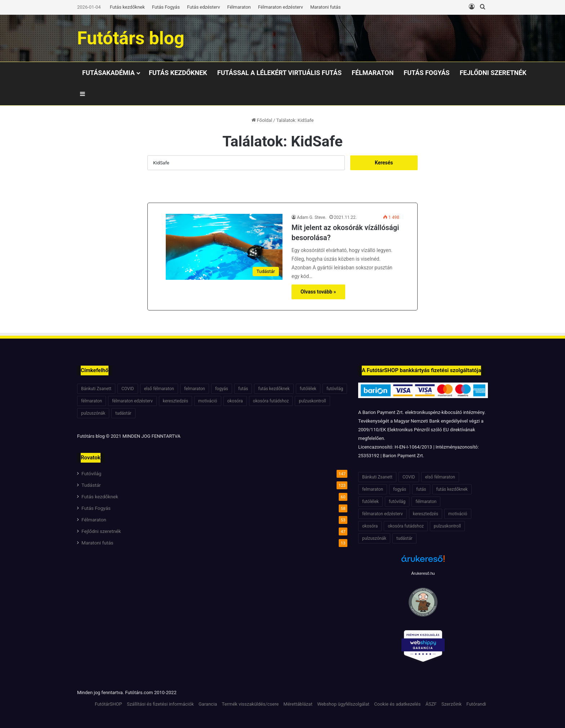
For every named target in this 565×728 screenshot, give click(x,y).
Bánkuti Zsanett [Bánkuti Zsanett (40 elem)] (96, 389)
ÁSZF (431, 704)
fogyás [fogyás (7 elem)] (222, 389)
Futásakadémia (108, 73)
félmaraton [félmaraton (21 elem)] (92, 401)
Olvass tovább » (318, 292)
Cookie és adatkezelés (397, 704)
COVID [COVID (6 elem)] (128, 389)
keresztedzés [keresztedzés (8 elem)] (175, 401)
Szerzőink (451, 704)
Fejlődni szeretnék (493, 73)
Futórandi (476, 704)
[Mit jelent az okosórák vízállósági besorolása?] (224, 247)
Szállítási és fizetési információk (160, 704)
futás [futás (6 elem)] (243, 389)
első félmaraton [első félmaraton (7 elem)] (159, 389)
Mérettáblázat (298, 704)
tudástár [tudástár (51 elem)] (123, 413)
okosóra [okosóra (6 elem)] (235, 401)
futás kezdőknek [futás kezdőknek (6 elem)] (274, 389)
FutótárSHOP (108, 704)
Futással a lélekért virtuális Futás (279, 73)
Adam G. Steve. (312, 217)
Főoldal (262, 120)
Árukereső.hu (423, 573)
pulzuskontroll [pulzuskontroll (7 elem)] (312, 401)
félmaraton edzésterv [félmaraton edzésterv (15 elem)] (132, 401)
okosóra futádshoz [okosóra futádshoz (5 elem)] (271, 401)
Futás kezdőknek (127, 7)
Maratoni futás (325, 7)
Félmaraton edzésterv (281, 7)
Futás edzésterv (204, 7)
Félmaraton (239, 7)
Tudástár (91, 485)
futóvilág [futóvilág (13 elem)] (335, 389)
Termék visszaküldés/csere (250, 704)
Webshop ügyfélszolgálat (343, 704)
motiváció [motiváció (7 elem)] (208, 401)
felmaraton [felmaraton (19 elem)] (195, 389)
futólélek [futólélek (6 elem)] (308, 389)
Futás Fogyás (166, 7)
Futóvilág (91, 473)
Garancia (208, 704)
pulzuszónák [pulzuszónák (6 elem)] (93, 413)
